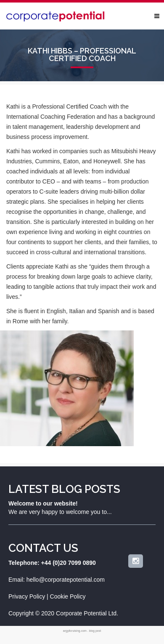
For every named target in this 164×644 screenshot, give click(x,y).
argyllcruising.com (75, 631)
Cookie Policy (68, 596)
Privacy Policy (27, 596)
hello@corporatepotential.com (66, 580)
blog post (95, 631)
